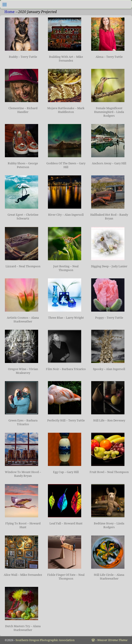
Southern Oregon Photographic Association (45, 640)
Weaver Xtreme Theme (112, 640)
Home (10, 12)
